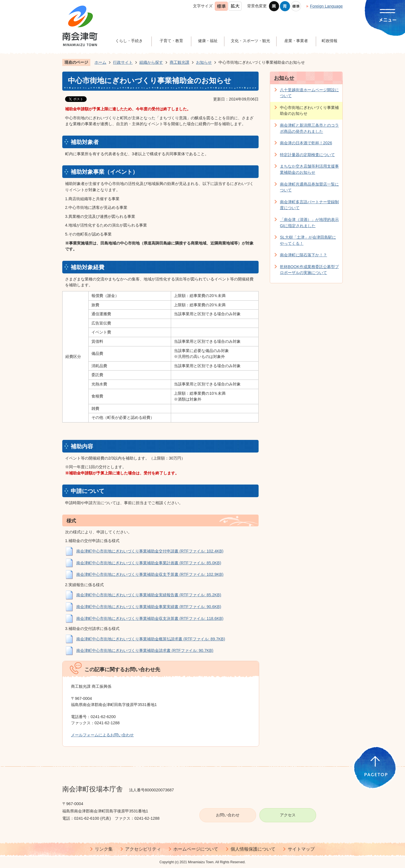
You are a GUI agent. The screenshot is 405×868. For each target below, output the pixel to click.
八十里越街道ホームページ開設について (309, 93)
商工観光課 (180, 62)
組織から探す (151, 62)
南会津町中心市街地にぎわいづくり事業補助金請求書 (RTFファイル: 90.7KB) (145, 650)
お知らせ (204, 62)
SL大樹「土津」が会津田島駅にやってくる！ (308, 240)
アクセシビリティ (143, 849)
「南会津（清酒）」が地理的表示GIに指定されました (309, 223)
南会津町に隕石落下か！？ (303, 255)
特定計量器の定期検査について (307, 155)
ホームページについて (196, 849)
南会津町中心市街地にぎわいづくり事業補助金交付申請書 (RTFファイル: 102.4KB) (150, 551)
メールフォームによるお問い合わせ (102, 735)
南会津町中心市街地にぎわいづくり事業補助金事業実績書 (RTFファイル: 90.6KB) (149, 607)
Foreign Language (326, 6)
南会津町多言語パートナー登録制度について (309, 205)
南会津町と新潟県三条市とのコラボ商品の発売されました (309, 128)
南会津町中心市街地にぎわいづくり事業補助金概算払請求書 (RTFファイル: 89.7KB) (151, 639)
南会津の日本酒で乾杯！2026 (306, 143)
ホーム (100, 62)
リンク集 (104, 849)
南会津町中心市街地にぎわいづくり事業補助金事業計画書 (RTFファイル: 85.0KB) (149, 563)
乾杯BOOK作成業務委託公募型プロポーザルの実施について (309, 270)
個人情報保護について (253, 849)
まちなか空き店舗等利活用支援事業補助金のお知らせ (309, 169)
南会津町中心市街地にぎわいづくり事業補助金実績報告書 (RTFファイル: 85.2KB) (149, 595)
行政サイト (123, 62)
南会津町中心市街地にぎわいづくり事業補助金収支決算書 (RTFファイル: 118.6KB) (150, 618)
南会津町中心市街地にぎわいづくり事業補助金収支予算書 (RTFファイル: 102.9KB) (150, 574)
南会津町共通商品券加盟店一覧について (309, 187)
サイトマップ (301, 849)
